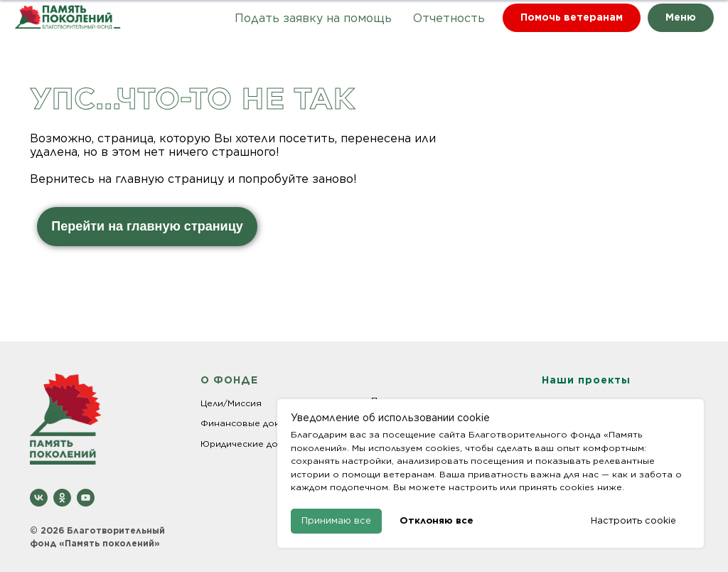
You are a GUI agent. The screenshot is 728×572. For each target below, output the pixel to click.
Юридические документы (259, 444)
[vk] (39, 498)
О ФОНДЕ (229, 380)
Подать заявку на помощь (313, 18)
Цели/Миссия (231, 403)
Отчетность (449, 18)
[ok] (62, 498)
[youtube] (86, 498)
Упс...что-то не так (192, 98)
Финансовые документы (257, 423)
